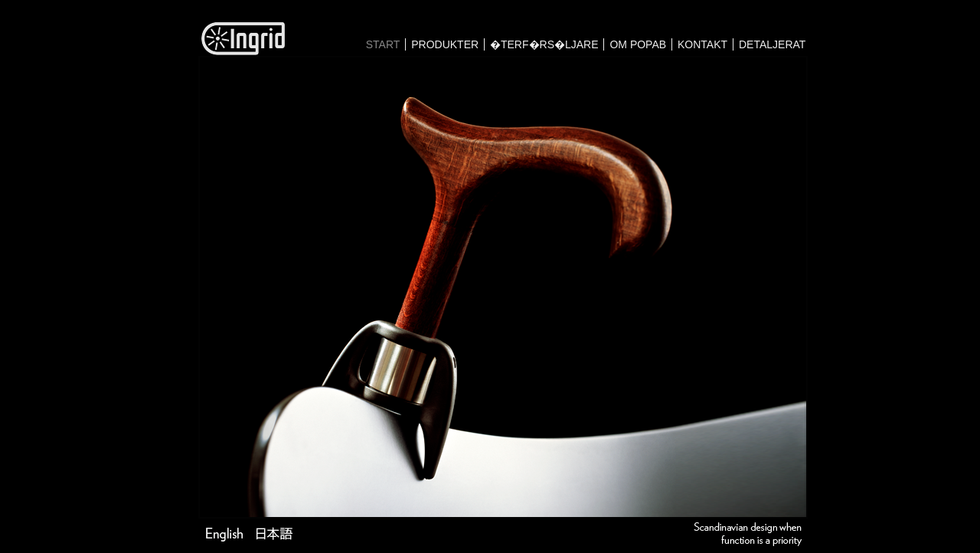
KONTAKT (702, 44)
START (383, 44)
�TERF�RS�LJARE (544, 44)
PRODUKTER (445, 44)
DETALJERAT (772, 44)
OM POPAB (638, 44)
